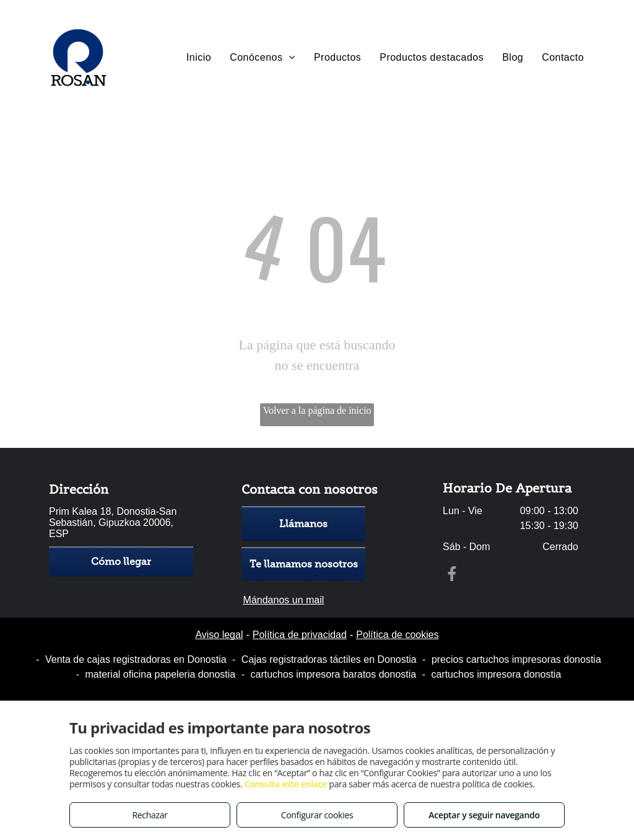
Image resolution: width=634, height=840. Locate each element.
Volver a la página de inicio (317, 410)
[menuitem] (199, 58)
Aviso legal (219, 635)
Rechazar (150, 815)
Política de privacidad (300, 635)
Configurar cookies (317, 815)
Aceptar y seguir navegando (484, 815)
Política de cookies (397, 635)
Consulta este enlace (286, 784)
